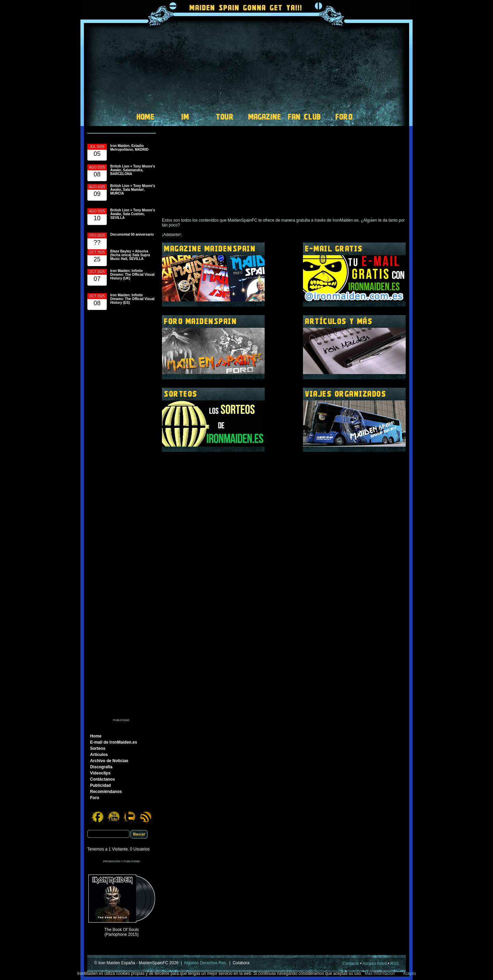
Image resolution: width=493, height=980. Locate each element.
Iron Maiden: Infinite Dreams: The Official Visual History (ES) (132, 299)
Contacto (351, 964)
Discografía (101, 767)
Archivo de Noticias (109, 761)
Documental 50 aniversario (132, 234)
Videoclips (100, 773)
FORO (344, 117)
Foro (95, 798)
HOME (146, 117)
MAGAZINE (265, 117)
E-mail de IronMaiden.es (113, 742)
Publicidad (100, 785)
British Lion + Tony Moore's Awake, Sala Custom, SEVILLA (133, 214)
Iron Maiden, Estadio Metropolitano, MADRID (129, 148)
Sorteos (98, 748)
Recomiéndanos (106, 792)
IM (185, 117)
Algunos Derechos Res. (205, 963)
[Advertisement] (122, 517)
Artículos (99, 755)
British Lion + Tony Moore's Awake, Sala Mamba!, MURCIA (133, 190)
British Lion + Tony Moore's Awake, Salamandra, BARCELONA (133, 170)
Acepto (409, 973)
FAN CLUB (305, 117)
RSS (395, 964)
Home (96, 736)
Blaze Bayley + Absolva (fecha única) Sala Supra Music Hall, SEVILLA (130, 255)
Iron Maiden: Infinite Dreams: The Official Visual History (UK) (132, 275)
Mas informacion (380, 973)
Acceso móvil (375, 964)
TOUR (225, 117)
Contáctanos (103, 779)
